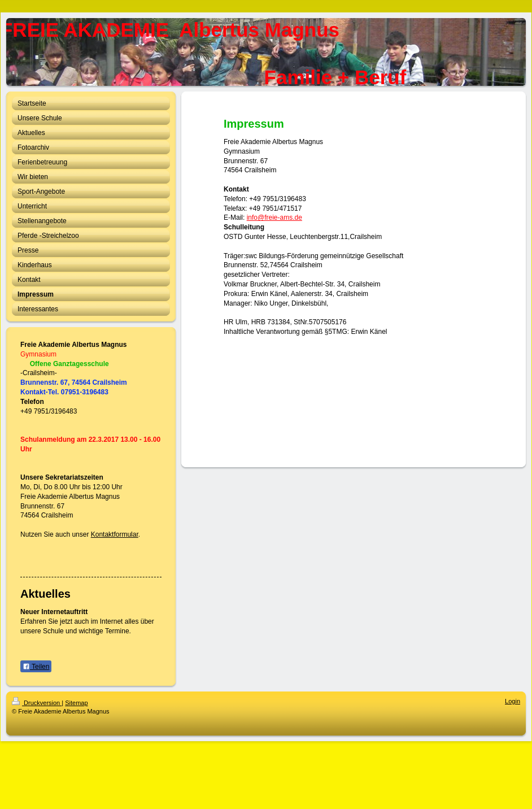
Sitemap (76, 703)
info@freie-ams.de (274, 218)
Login (513, 701)
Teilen (36, 667)
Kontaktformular (115, 534)
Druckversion (37, 703)
